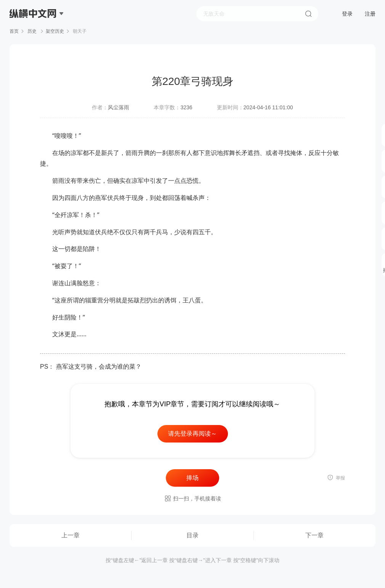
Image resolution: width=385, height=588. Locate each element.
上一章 (71, 535)
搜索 (308, 14)
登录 (347, 14)
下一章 (314, 535)
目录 (192, 535)
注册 (370, 14)
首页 (14, 31)
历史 (32, 31)
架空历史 (55, 31)
